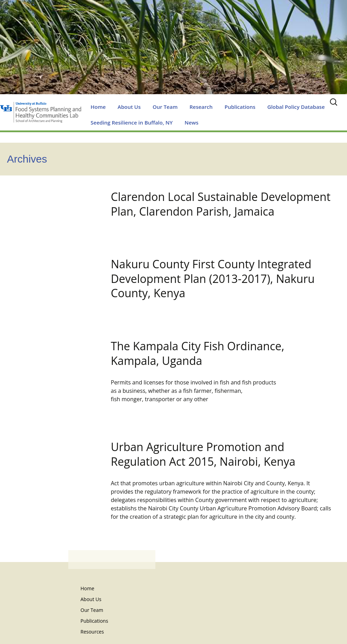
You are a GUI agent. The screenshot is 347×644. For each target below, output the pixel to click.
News (192, 122)
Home (98, 107)
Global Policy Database (296, 107)
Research (201, 107)
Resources (92, 632)
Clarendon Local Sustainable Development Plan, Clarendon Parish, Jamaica (221, 204)
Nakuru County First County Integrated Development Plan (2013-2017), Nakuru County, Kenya (213, 278)
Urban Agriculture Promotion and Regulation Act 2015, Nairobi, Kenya (203, 454)
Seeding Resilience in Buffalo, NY (132, 122)
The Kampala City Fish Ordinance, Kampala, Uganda (198, 353)
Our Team (165, 107)
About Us (129, 107)
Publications (240, 107)
